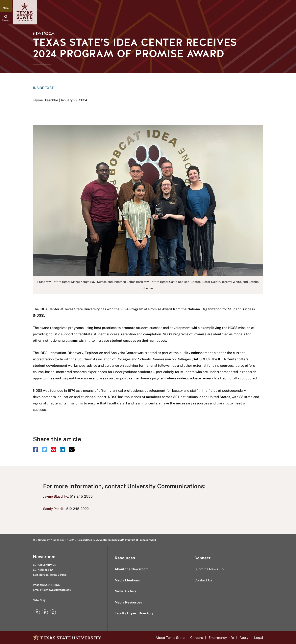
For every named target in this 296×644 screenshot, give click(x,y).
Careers (197, 638)
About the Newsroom (132, 569)
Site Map (40, 600)
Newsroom (44, 34)
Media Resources (128, 602)
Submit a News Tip (209, 569)
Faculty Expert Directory (134, 613)
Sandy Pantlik (54, 509)
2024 (72, 540)
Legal (259, 638)
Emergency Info (221, 638)
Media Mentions (127, 580)
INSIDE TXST (43, 88)
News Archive (126, 591)
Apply (244, 638)
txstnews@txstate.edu (56, 590)
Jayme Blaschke (56, 496)
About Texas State (170, 638)
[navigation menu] (6, 6)
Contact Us (203, 580)
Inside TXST (59, 540)
